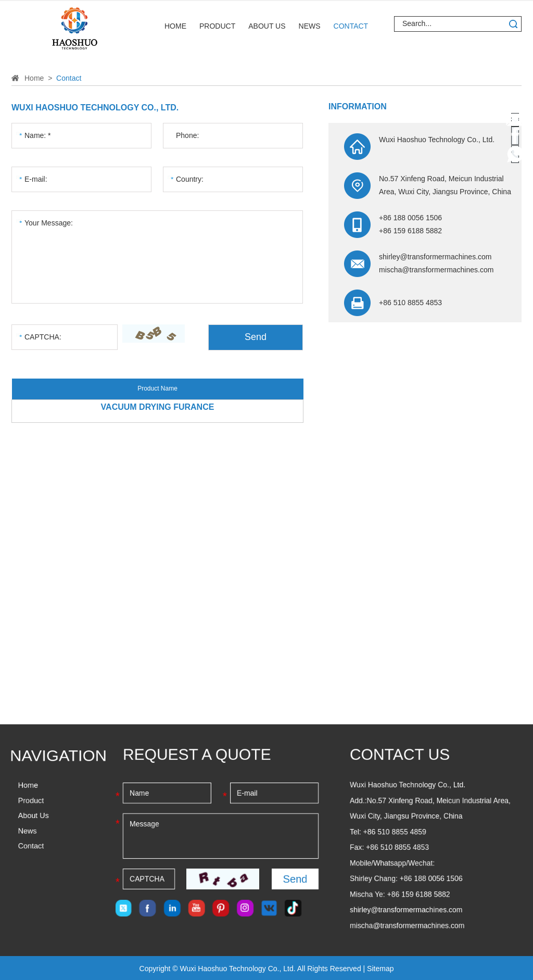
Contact (351, 26)
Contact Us (400, 754)
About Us (267, 26)
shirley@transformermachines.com (435, 257)
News (310, 26)
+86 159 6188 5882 (419, 894)
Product (217, 26)
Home (175, 26)
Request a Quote (197, 754)
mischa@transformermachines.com (436, 270)
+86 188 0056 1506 (431, 878)
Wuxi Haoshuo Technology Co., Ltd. (95, 108)
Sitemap (380, 969)
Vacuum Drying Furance (158, 407)
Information (358, 106)
